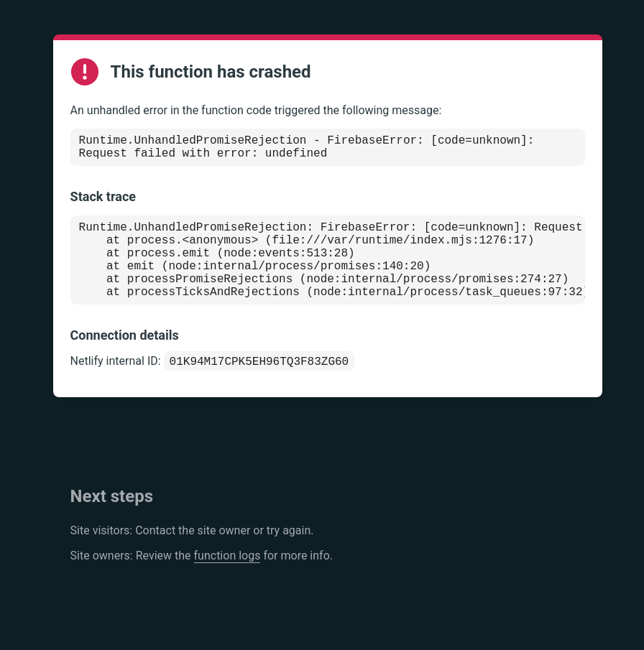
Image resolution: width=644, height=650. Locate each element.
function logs (227, 580)
